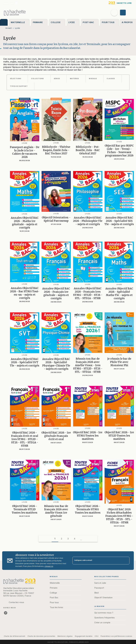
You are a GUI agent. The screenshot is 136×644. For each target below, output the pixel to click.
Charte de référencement (15, 636)
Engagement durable (84, 636)
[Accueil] (15, 12)
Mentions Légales (65, 636)
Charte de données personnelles (41, 636)
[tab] (4, 22)
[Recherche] (114, 13)
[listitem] (16, 3)
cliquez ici (49, 566)
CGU (96, 636)
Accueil (9, 28)
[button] (17, 79)
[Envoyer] (126, 561)
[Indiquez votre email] (98, 561)
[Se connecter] (126, 13)
